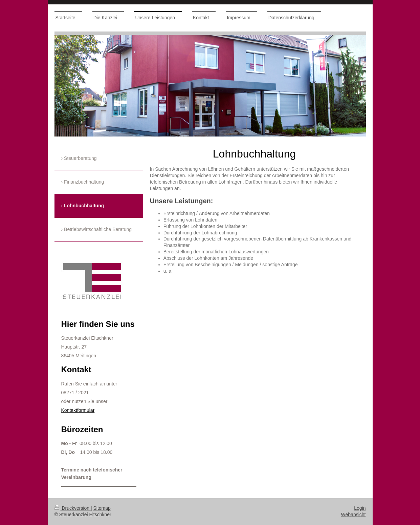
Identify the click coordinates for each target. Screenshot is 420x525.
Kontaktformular (78, 410)
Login (360, 508)
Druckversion (73, 508)
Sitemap (102, 508)
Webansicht (353, 514)
